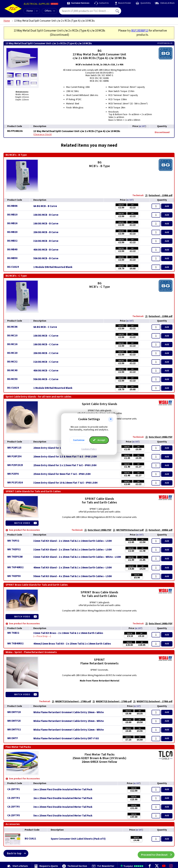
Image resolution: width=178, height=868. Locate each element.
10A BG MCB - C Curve (46, 336)
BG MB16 (12, 223)
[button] (111, 419)
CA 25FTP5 (14, 815)
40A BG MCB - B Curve (46, 250)
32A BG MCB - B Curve (46, 241)
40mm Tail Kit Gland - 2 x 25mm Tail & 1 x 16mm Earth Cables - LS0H (73, 568)
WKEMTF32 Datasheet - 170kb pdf (153, 701)
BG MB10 (12, 215)
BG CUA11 (30, 839)
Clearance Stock (43, 134)
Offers (50, 11)
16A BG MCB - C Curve (46, 345)
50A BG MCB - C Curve (46, 379)
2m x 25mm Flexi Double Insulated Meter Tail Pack (63, 798)
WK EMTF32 (14, 730)
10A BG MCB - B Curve (46, 215)
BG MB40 (12, 250)
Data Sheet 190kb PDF (159, 437)
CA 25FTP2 (14, 798)
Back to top (18, 853)
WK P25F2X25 (15, 465)
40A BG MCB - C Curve (46, 371)
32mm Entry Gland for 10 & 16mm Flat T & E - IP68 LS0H (65, 483)
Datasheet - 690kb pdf (159, 530)
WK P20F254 (14, 456)
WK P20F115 (14, 448)
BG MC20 (12, 353)
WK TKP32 (13, 541)
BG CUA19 (13, 267)
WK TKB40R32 (15, 644)
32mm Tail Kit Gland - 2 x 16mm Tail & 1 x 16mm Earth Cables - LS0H (73, 541)
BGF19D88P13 (140, 31)
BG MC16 (12, 344)
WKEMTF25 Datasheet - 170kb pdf (112, 701)
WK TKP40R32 (15, 567)
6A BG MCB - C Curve (45, 327)
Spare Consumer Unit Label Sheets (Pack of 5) (78, 839)
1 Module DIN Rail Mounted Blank (53, 267)
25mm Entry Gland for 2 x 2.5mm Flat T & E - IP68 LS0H (65, 465)
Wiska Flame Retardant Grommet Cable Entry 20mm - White (69, 712)
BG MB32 (12, 241)
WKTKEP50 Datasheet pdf (128, 530)
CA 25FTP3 (14, 807)
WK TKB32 (13, 633)
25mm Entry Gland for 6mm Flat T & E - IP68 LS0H (62, 474)
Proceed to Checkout (158, 853)
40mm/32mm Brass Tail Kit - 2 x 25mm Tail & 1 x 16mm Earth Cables (72, 644)
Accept (99, 440)
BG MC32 (12, 362)
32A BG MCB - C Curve (46, 362)
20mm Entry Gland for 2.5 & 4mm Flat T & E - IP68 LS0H (65, 457)
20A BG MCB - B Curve (46, 232)
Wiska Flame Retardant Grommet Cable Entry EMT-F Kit (66, 739)
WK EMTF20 (14, 712)
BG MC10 (12, 336)
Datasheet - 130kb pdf (159, 195)
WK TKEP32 (14, 549)
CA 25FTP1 (14, 789)
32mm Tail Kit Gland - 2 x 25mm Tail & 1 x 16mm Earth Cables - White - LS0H (77, 557)
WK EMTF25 (14, 721)
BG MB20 (12, 232)
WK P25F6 (13, 474)
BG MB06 (12, 206)
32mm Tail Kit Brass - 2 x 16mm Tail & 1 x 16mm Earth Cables (68, 633)
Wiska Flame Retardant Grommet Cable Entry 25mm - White (69, 721)
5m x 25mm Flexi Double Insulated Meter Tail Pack (63, 816)
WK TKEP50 (14, 576)
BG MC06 (12, 327)
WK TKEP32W (15, 557)
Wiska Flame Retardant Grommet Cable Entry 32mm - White (69, 730)
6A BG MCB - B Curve (45, 206)
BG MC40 (12, 370)
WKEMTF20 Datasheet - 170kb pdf (71, 701)
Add (167, 206)
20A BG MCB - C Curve (46, 353)
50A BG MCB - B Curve (46, 259)
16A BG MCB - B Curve (46, 224)
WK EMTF (13, 738)
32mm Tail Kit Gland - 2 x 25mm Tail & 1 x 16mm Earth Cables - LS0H (73, 550)
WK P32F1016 (15, 483)
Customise (79, 440)
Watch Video (22, 523)
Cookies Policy (89, 449)
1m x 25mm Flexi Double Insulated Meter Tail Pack (63, 790)
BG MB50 (12, 258)
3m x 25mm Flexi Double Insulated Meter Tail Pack (63, 807)
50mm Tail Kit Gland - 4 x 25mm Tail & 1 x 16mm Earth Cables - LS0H (73, 576)
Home (30, 11)
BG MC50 (12, 379)
